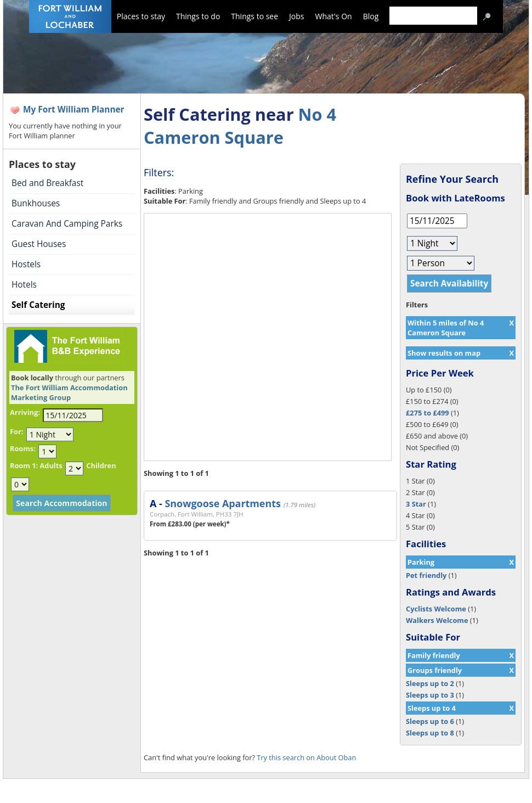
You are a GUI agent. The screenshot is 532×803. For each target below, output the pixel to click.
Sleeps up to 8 (430, 733)
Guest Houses (39, 244)
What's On (334, 16)
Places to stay (141, 16)
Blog (371, 16)
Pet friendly (426, 575)
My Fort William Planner (74, 109)
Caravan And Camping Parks (67, 224)
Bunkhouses (36, 203)
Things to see (254, 16)
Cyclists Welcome (436, 609)
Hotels (24, 285)
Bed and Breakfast (47, 183)
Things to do (198, 16)
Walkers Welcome (437, 620)
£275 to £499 (428, 413)
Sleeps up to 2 (430, 683)
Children (101, 465)
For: (16, 431)
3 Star (416, 504)
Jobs (296, 16)
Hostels (26, 264)
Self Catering (38, 305)
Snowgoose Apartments (222, 503)
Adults (51, 465)
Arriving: (25, 412)
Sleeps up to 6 (430, 721)
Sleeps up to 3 (430, 695)
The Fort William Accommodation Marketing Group (69, 392)
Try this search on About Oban (306, 757)
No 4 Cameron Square (240, 126)
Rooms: (23, 448)
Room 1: (24, 465)
